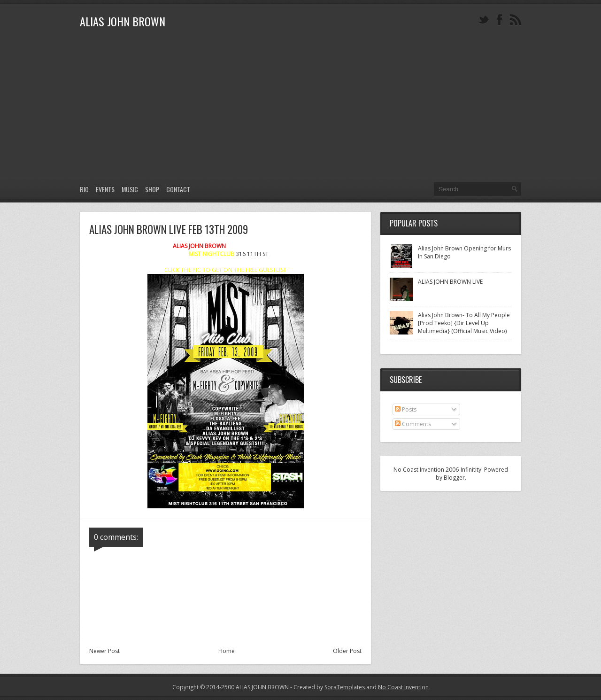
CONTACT (178, 189)
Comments (413, 424)
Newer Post (104, 651)
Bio (84, 189)
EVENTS (105, 189)
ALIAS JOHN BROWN (123, 21)
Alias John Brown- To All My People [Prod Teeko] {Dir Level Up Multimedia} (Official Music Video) (464, 323)
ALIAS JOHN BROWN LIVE (450, 282)
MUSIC (130, 189)
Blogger (454, 478)
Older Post (347, 651)
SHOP (152, 189)
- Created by (327, 687)
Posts (406, 409)
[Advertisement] (300, 109)
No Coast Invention (403, 687)
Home (227, 651)
